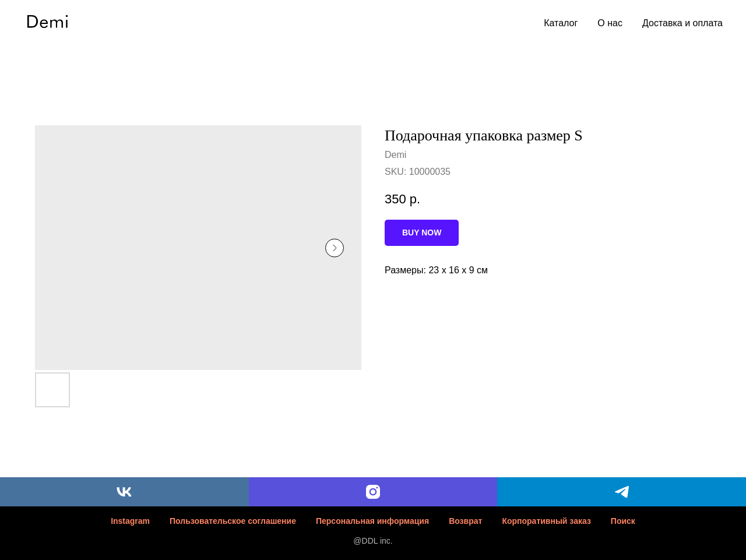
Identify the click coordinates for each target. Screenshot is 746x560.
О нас (610, 23)
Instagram (130, 521)
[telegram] (622, 492)
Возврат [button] (465, 521)
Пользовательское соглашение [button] (233, 521)
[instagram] (373, 492)
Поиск (623, 521)
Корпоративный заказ (546, 521)
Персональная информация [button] (372, 521)
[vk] (124, 492)
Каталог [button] (561, 23)
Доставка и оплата (682, 23)
